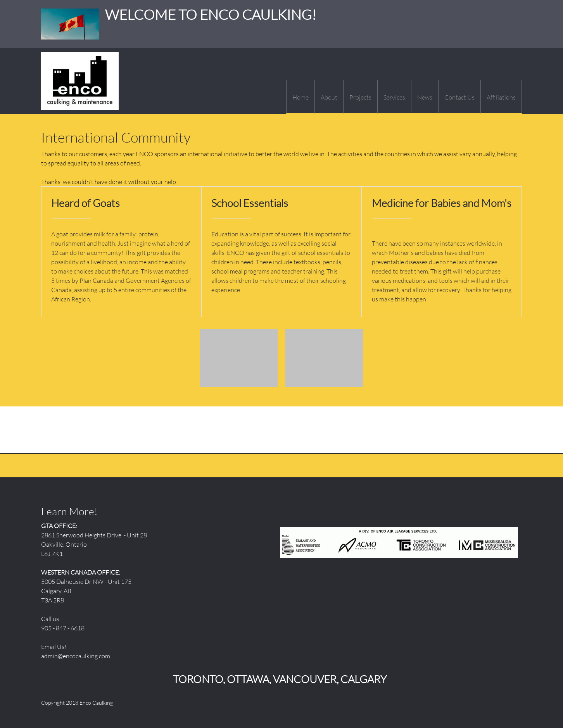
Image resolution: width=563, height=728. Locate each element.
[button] (239, 360)
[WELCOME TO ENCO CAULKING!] (80, 81)
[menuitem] (300, 97)
